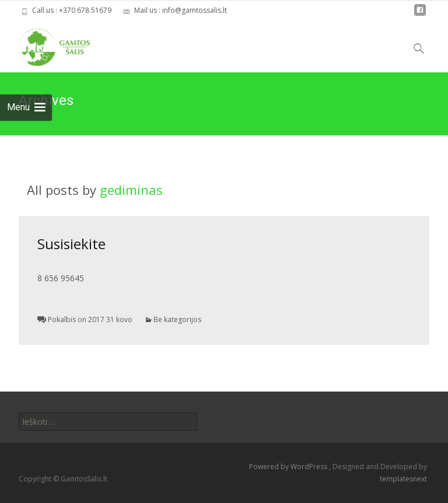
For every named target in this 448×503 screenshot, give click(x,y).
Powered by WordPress (289, 467)
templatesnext (403, 479)
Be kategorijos (177, 319)
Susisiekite (71, 244)
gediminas (131, 190)
